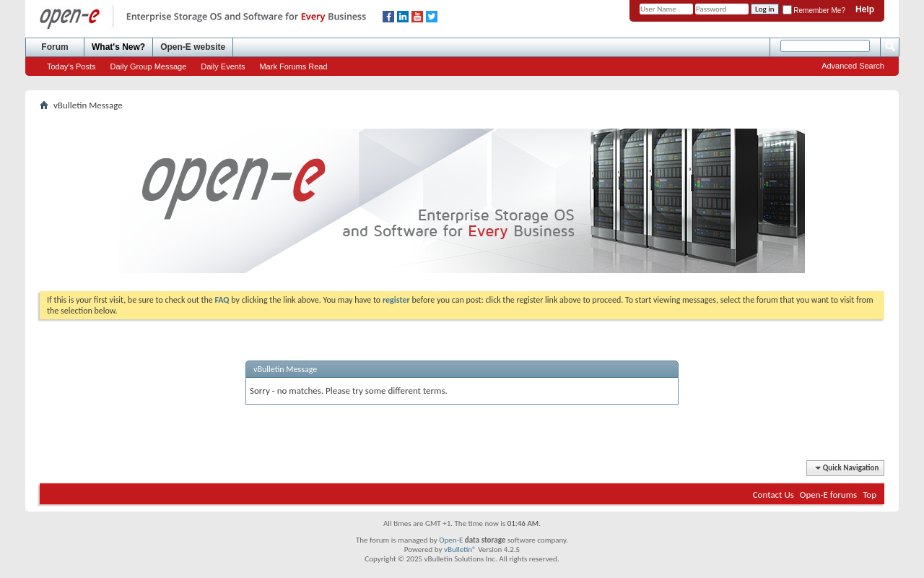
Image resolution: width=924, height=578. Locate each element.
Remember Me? (814, 10)
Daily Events (223, 66)
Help (865, 9)
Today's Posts (71, 66)
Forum (55, 47)
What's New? (118, 47)
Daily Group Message (149, 66)
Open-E (451, 540)
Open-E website (193, 47)
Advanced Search (853, 66)
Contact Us (773, 495)
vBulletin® (460, 549)
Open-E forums (828, 495)
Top (869, 495)
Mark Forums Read (293, 66)
